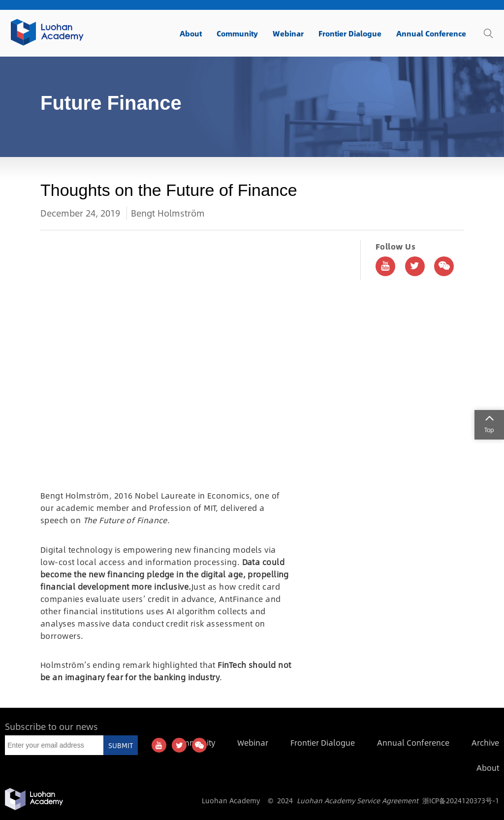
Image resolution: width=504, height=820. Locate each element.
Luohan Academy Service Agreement (358, 800)
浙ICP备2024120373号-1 (461, 800)
